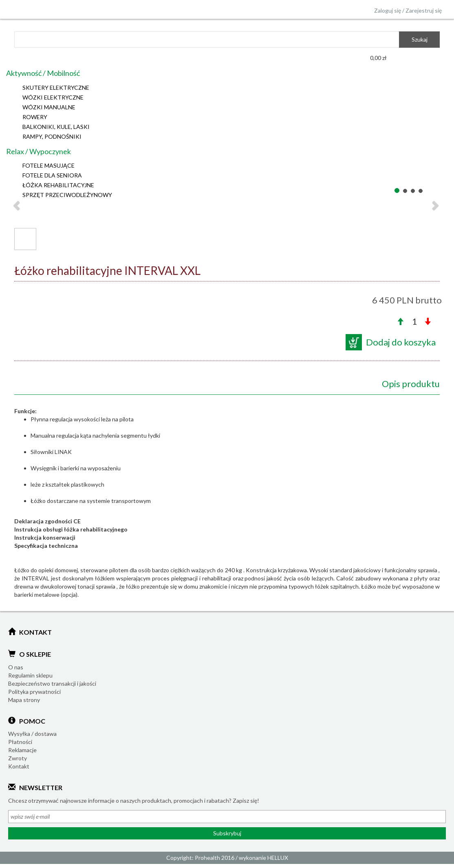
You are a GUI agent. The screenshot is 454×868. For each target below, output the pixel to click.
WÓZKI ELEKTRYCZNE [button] (53, 97)
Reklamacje (22, 750)
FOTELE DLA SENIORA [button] (52, 175)
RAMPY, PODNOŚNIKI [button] (52, 136)
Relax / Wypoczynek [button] (39, 151)
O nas (16, 667)
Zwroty (18, 758)
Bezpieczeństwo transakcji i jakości (52, 683)
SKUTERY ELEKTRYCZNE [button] (56, 87)
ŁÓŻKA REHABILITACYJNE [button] (58, 185)
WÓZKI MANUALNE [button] (49, 107)
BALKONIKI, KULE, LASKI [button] (56, 127)
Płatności (20, 742)
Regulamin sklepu (30, 675)
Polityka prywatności (34, 692)
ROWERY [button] (35, 117)
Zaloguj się (388, 10)
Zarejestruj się (424, 10)
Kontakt (19, 766)
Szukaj (420, 39)
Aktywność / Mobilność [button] (43, 73)
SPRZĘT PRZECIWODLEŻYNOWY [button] (67, 195)
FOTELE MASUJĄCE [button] (48, 165)
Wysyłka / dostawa (32, 734)
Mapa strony (24, 700)
